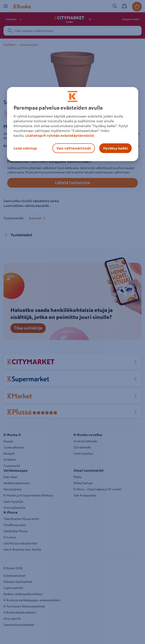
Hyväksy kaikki (115, 148)
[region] (73, 124)
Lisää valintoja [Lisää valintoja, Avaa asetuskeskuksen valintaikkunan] (25, 148)
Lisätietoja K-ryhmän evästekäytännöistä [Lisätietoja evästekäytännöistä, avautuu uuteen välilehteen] (60, 135)
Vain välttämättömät (74, 148)
